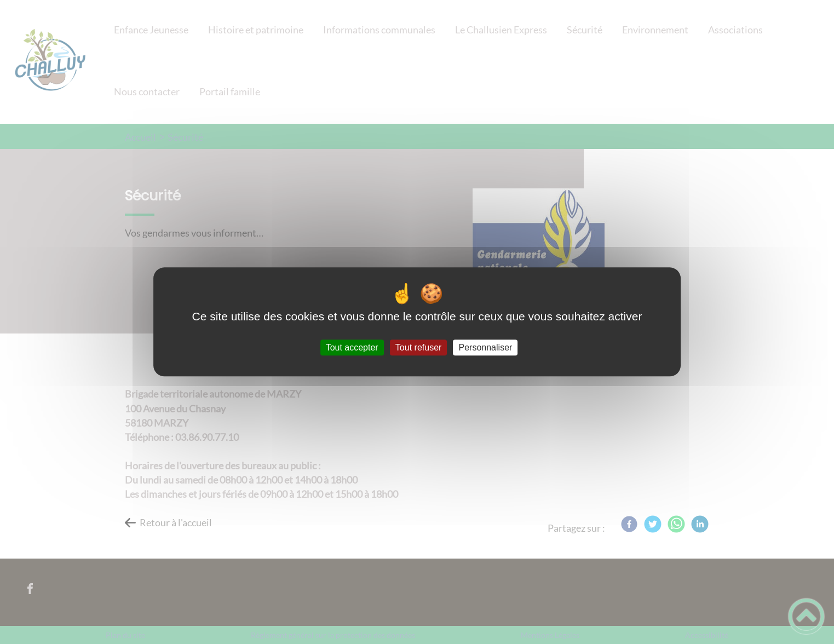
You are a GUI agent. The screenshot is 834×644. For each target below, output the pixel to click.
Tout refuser (418, 347)
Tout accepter (352, 347)
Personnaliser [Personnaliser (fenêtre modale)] (486, 347)
